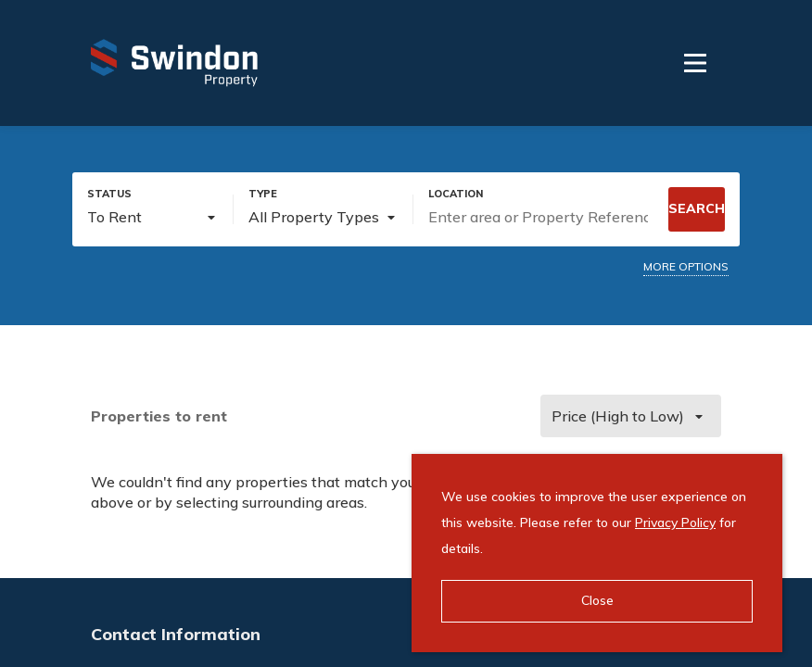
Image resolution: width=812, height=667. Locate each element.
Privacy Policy (675, 522)
